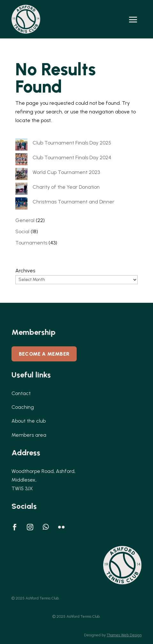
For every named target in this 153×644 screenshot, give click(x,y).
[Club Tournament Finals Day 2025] (21, 146)
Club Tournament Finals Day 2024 (72, 157)
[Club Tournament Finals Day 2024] (21, 161)
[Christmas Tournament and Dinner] (21, 205)
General (25, 220)
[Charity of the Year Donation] (21, 190)
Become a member (44, 354)
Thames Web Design (124, 635)
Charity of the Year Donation (66, 187)
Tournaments (31, 243)
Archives (25, 271)
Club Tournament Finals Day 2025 (72, 143)
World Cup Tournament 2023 (66, 172)
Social (22, 231)
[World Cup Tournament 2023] (21, 175)
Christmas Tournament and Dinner (73, 202)
